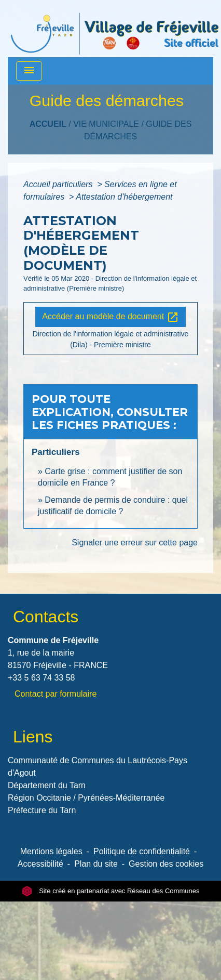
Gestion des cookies (166, 864)
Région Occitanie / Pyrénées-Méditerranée (86, 798)
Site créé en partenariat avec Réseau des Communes (111, 891)
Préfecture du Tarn (42, 810)
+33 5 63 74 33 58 (41, 678)
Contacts (46, 617)
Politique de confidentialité (142, 851)
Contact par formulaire (56, 694)
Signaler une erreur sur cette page (135, 543)
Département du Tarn (47, 785)
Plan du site (96, 864)
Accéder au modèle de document (110, 317)
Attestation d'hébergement (124, 197)
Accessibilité (40, 864)
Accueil (48, 124)
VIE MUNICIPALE (106, 124)
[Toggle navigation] (29, 71)
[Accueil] (115, 29)
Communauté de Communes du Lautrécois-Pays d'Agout (98, 767)
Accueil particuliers (59, 184)
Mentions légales (51, 851)
